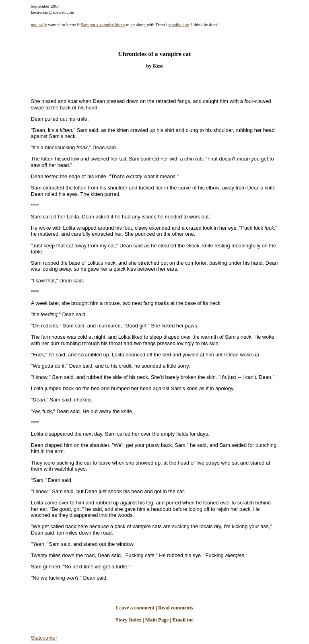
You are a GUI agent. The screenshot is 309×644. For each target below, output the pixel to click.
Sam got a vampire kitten (103, 25)
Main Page (157, 620)
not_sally (39, 25)
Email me (183, 620)
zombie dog (179, 25)
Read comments (176, 608)
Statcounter (44, 638)
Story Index (128, 620)
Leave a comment (135, 608)
